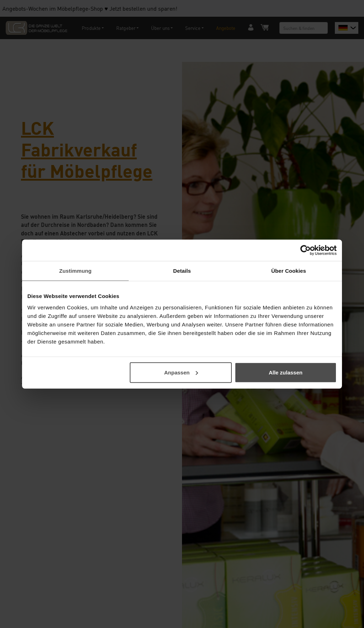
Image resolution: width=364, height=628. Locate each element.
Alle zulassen (286, 372)
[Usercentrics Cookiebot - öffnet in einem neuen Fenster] (306, 250)
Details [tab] (182, 271)
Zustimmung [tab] (76, 271)
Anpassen (181, 372)
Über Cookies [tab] (289, 271)
